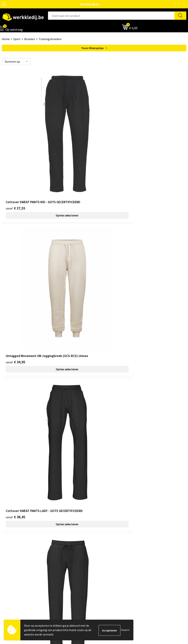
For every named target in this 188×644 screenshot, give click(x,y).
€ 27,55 (15, 169)
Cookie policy (104, 501)
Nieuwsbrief (9, 551)
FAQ (98, 512)
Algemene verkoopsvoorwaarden (117, 507)
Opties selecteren (48, 176)
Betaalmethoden (107, 551)
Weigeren (125, 630)
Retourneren (104, 556)
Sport (17, 39)
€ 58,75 (15, 403)
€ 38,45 (15, 286)
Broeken (30, 39)
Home (6, 39)
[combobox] (111, 16)
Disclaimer (103, 545)
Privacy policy (104, 496)
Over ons (7, 545)
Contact (101, 490)
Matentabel (9, 562)
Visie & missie (10, 556)
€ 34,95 (108, 169)
